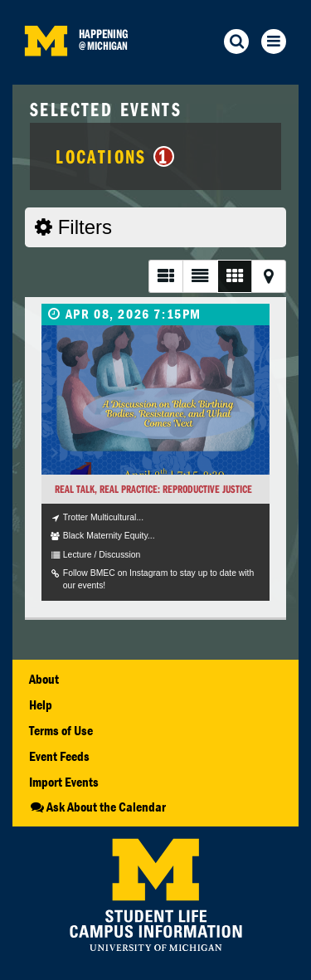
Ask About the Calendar (97, 807)
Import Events (64, 782)
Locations (115, 156)
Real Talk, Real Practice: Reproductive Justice (153, 489)
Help (41, 705)
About (44, 679)
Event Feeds (59, 756)
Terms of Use (61, 730)
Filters (73, 227)
